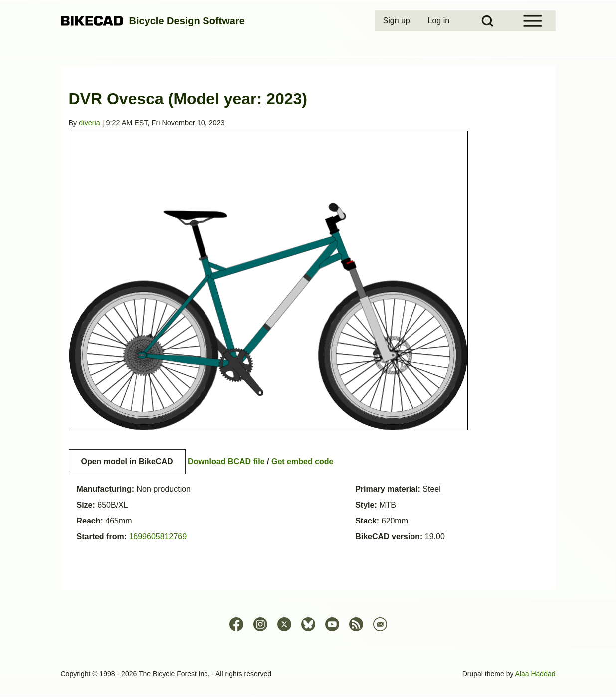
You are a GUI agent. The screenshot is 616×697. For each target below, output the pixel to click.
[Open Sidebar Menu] (533, 21)
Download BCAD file (226, 461)
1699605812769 (158, 537)
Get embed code (302, 461)
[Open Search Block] (487, 21)
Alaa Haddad (535, 674)
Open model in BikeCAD (127, 461)
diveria (89, 123)
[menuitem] (398, 21)
